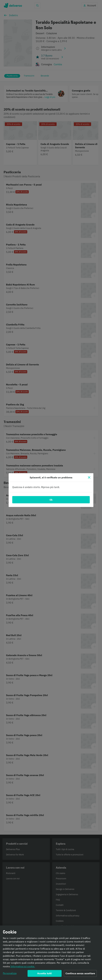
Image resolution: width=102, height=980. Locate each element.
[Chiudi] (89, 477)
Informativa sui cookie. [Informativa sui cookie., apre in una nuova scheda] (23, 968)
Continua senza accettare (80, 975)
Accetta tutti (44, 975)
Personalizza (10, 974)
